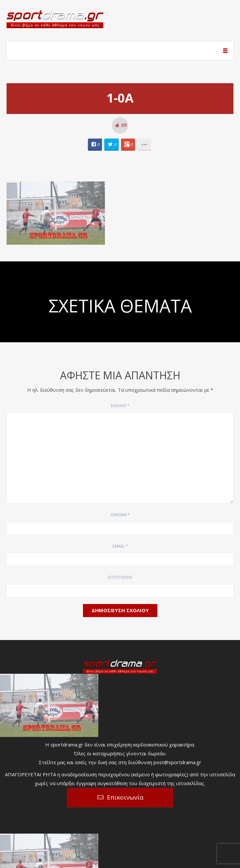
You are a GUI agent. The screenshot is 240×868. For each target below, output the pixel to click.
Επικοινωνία (125, 797)
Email (120, 546)
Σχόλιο (120, 406)
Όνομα (120, 515)
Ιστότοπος (120, 577)
